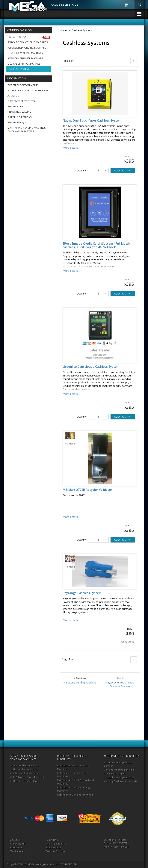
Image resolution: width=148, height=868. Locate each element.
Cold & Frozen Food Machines (27, 777)
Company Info (18, 844)
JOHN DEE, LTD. (69, 864)
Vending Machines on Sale (119, 770)
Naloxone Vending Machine (80, 682)
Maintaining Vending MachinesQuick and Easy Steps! (27, 130)
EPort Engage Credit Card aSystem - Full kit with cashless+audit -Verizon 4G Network (98, 245)
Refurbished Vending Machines (27, 48)
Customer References (21, 101)
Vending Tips (15, 106)
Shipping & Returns (20, 117)
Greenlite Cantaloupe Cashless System (91, 367)
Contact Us (16, 847)
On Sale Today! (29, 37)
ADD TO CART (123, 170)
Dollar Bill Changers (115, 774)
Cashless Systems (19, 69)
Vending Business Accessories (121, 781)
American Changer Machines (25, 58)
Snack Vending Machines (25, 765)
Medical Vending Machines (24, 64)
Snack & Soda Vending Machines (28, 42)
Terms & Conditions (57, 851)
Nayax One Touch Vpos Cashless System (92, 120)
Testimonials (18, 851)
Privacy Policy (53, 847)
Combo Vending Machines (25, 773)
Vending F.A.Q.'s (17, 122)
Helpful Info (52, 840)
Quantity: (82, 170)
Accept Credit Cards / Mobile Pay (28, 90)
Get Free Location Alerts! (23, 85)
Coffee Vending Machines (25, 781)
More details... (71, 148)
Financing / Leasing (19, 112)
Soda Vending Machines (24, 769)
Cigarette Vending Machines (25, 53)
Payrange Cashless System (82, 593)
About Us (13, 96)
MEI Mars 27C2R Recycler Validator (87, 490)
